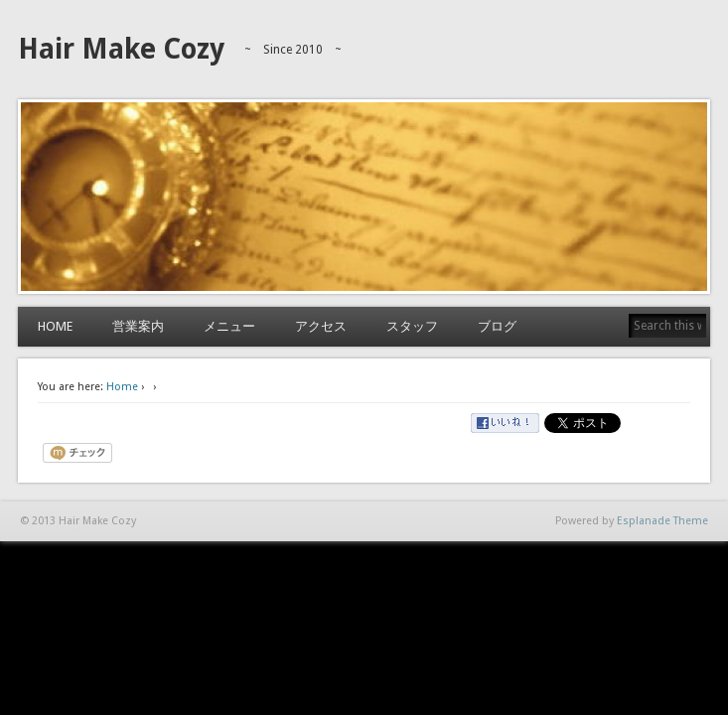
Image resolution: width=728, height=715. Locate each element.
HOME (55, 326)
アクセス (321, 326)
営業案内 (138, 326)
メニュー (229, 326)
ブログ (497, 326)
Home (122, 387)
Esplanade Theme (662, 521)
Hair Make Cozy (121, 49)
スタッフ (412, 326)
